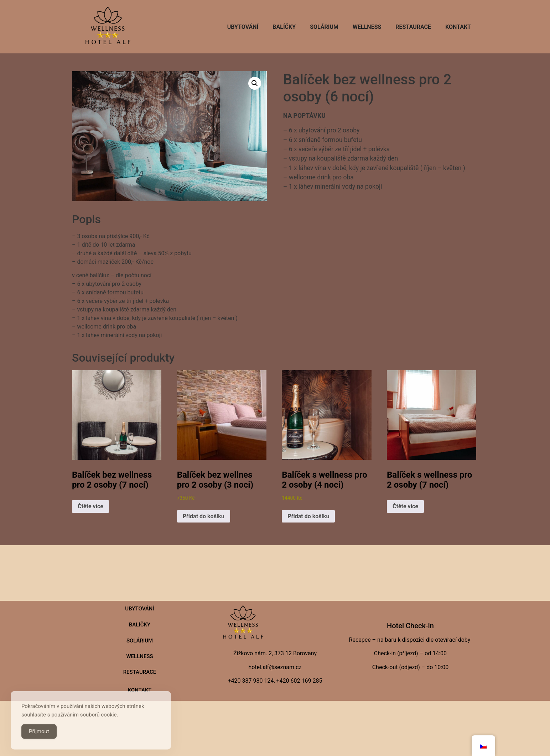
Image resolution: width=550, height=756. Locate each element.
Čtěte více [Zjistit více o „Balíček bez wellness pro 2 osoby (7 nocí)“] (90, 506)
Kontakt (458, 27)
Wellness (367, 27)
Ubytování (243, 27)
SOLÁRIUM (324, 27)
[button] (255, 83)
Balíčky (284, 27)
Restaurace (413, 27)
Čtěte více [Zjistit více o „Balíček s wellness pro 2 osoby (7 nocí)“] (405, 506)
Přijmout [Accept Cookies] (39, 738)
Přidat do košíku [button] (204, 516)
